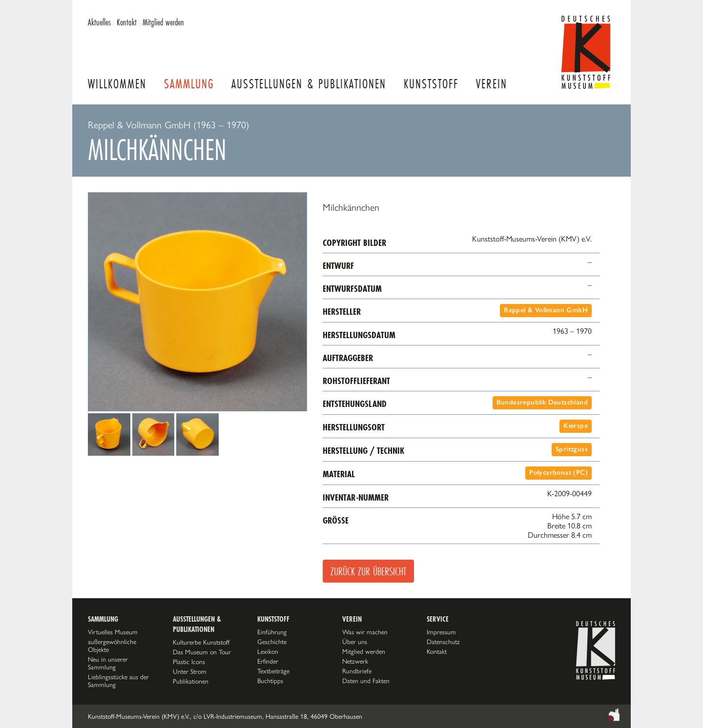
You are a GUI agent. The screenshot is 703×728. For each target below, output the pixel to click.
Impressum (441, 632)
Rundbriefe (357, 671)
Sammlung (189, 84)
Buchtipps (270, 681)
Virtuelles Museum (113, 632)
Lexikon (268, 651)
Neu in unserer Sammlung (108, 663)
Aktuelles (99, 22)
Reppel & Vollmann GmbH (546, 310)
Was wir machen (365, 632)
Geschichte (272, 642)
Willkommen (117, 84)
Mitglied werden (163, 22)
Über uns (355, 642)
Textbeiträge (273, 671)
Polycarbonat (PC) (558, 473)
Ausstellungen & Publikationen (309, 84)
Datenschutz (443, 642)
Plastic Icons (189, 662)
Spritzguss (572, 449)
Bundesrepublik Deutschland (542, 402)
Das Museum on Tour (202, 652)
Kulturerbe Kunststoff (201, 642)
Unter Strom (190, 671)
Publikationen (191, 681)
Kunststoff (431, 84)
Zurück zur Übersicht (368, 571)
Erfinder (268, 661)
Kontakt (127, 22)
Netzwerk (355, 661)
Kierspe (576, 426)
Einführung (272, 632)
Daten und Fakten (366, 681)
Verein (492, 84)
